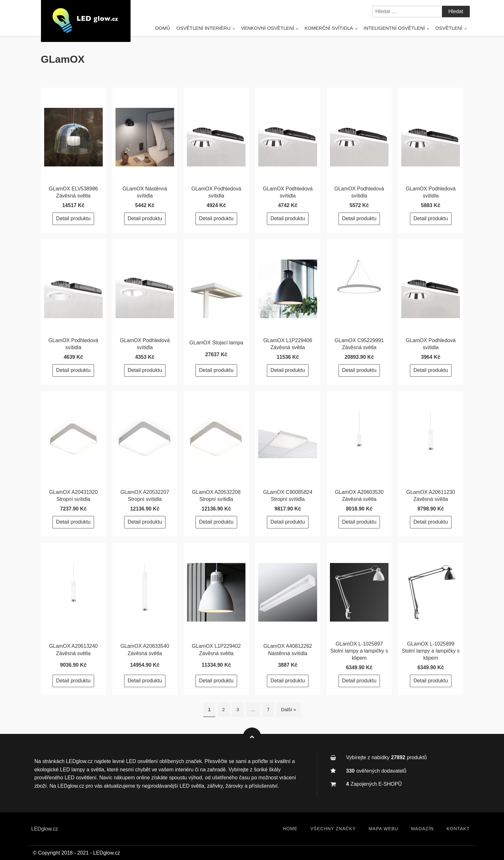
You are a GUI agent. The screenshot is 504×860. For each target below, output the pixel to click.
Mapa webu (384, 829)
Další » (288, 709)
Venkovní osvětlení (268, 28)
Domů (163, 28)
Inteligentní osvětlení (394, 28)
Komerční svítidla (329, 28)
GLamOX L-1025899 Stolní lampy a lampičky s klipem (431, 651)
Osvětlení (449, 28)
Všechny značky (333, 829)
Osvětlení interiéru (203, 28)
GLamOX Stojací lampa (216, 343)
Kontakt (458, 829)
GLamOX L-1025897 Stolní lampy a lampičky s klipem (359, 651)
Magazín (423, 829)
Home (290, 829)
